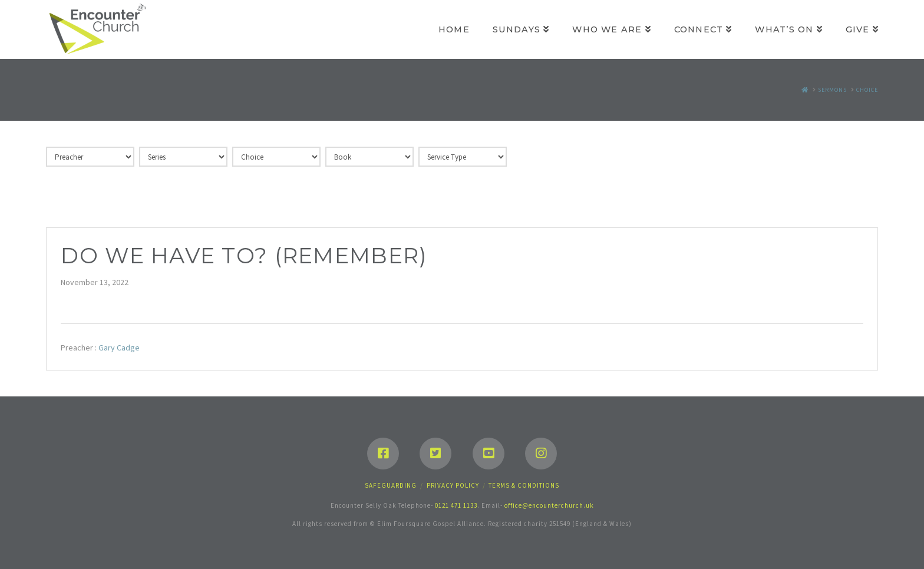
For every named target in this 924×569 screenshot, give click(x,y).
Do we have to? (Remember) (244, 256)
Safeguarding (391, 485)
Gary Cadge (119, 348)
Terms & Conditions (524, 485)
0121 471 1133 (456, 505)
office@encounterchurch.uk (549, 505)
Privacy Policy (453, 485)
